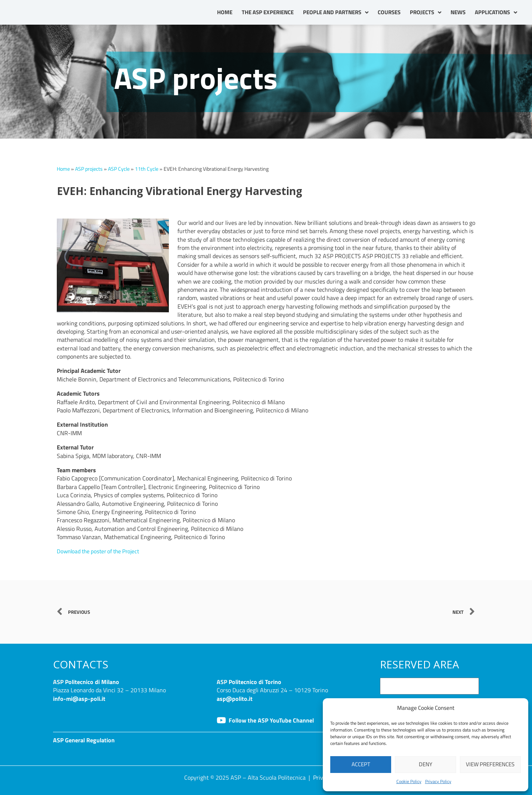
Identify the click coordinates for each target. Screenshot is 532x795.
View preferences (490, 764)
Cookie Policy (409, 781)
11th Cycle (147, 169)
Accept (361, 764)
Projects (426, 13)
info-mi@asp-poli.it (79, 698)
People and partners (336, 13)
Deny (426, 764)
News (458, 12)
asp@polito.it (235, 698)
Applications (496, 13)
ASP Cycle (119, 169)
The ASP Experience (268, 12)
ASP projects (89, 169)
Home (225, 12)
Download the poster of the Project (101, 551)
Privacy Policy (438, 781)
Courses (389, 12)
